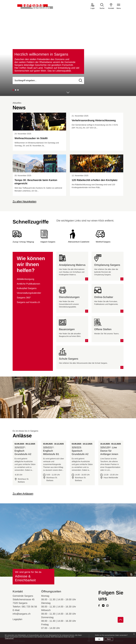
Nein (109, 639)
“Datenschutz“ (9, 638)
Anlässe (22, 436)
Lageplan (20, 619)
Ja (99, 639)
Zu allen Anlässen (23, 494)
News (19, 108)
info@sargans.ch (22, 614)
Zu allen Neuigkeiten (24, 201)
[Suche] (81, 80)
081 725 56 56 (29, 607)
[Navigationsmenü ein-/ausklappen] (119, 6)
